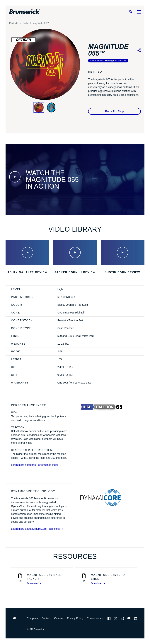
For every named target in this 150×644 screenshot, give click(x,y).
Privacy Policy (75, 618)
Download (34, 583)
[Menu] (139, 12)
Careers (59, 618)
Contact (46, 618)
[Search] (131, 12)
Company (32, 618)
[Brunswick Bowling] (25, 12)
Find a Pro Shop (114, 111)
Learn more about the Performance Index (36, 465)
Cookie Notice (95, 618)
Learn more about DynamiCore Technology (37, 529)
